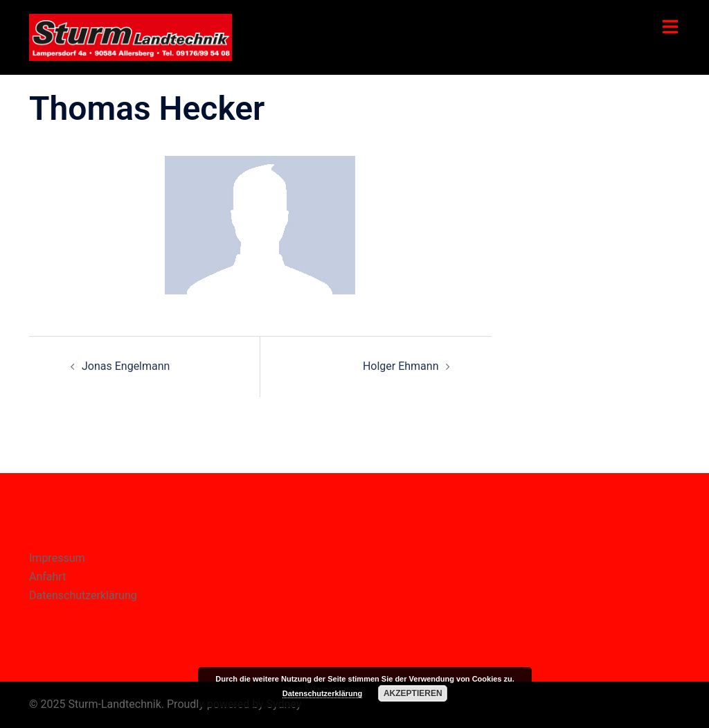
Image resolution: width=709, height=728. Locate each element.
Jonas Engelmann (126, 366)
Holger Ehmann (401, 366)
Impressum (57, 558)
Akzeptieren (413, 693)
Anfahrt (47, 577)
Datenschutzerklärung (83, 595)
